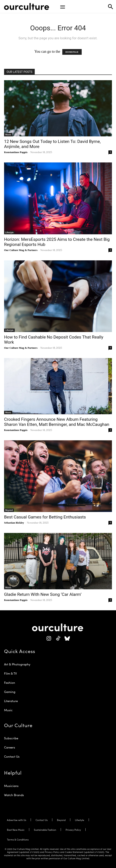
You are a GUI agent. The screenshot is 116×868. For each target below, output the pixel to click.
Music (8, 135)
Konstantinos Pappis (16, 152)
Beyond (9, 510)
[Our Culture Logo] (27, 7)
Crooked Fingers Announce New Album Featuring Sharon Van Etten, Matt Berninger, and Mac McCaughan (57, 422)
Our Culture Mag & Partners (21, 250)
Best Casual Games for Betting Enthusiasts (45, 517)
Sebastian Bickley (14, 523)
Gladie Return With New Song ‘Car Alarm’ (43, 594)
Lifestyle (9, 232)
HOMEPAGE (72, 52)
